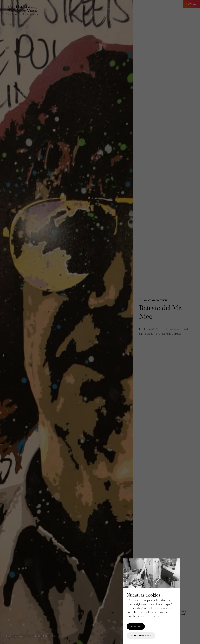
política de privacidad (157, 612)
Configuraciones (141, 636)
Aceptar (136, 626)
